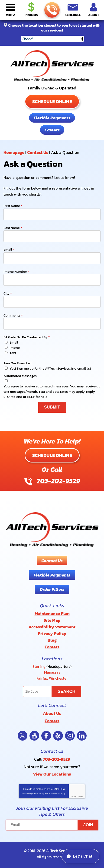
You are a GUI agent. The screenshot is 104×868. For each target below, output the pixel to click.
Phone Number (16, 272)
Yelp (58, 736)
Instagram (70, 736)
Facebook (46, 736)
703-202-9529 (52, 10)
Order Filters (52, 589)
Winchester (58, 678)
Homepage (14, 152)
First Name (13, 206)
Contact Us (38, 152)
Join (88, 825)
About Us (52, 713)
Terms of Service (54, 794)
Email (9, 250)
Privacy (74, 797)
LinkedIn (82, 736)
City (8, 293)
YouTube (34, 736)
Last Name (13, 228)
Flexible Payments (52, 118)
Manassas (52, 672)
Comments (13, 315)
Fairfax (42, 678)
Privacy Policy (39, 794)
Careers (52, 130)
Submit (52, 407)
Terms (80, 797)
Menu (10, 15)
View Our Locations (52, 774)
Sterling (39, 666)
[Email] (52, 825)
